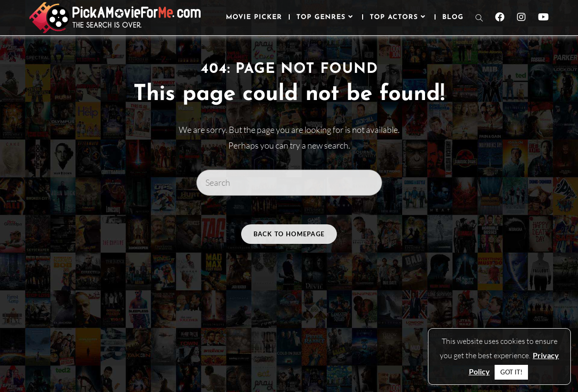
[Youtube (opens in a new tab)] (543, 17)
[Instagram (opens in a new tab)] (521, 17)
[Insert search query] (289, 182)
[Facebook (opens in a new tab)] (500, 17)
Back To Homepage (289, 234)
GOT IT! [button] (511, 372)
